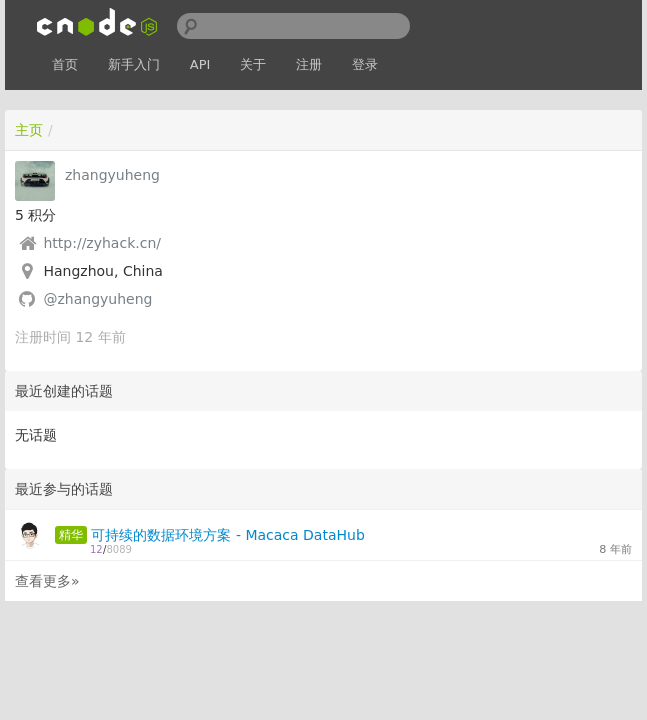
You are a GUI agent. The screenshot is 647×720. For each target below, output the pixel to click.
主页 (29, 130)
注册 (309, 64)
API (200, 64)
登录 (365, 64)
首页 (65, 64)
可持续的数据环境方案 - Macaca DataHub (227, 535)
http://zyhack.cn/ (102, 243)
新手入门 (134, 64)
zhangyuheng (112, 175)
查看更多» (47, 581)
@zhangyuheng (97, 299)
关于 (253, 64)
